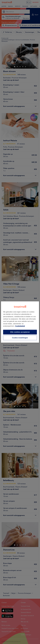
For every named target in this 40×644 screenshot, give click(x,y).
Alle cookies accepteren (20, 332)
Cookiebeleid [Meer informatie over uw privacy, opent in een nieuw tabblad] (20, 326)
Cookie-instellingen (20, 338)
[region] (20, 322)
